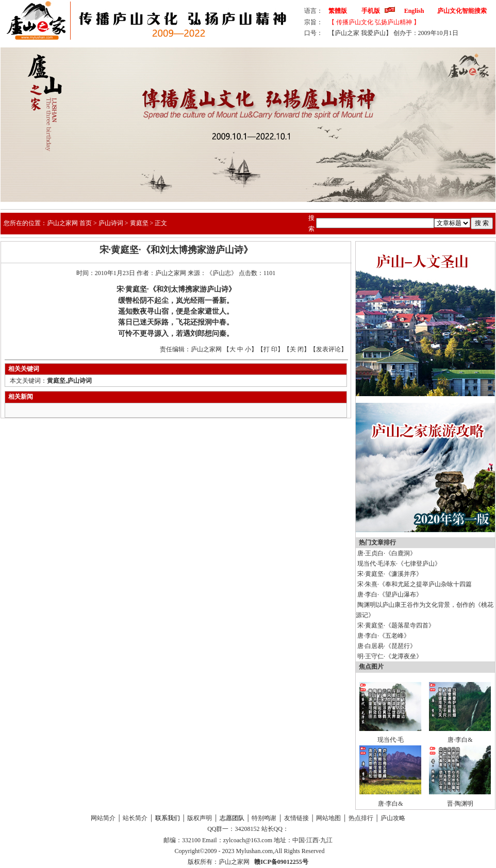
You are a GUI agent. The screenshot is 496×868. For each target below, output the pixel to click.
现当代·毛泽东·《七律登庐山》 (399, 564)
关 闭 (297, 349)
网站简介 (103, 818)
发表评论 (328, 349)
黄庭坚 (139, 223)
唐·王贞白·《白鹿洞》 (387, 553)
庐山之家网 (235, 862)
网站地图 (328, 818)
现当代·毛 (391, 740)
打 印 (270, 349)
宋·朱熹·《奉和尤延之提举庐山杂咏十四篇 (415, 584)
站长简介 (135, 818)
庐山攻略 (393, 818)
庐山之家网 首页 (69, 223)
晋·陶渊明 (460, 804)
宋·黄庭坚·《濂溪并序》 (390, 574)
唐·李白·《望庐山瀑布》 (390, 594)
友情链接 (296, 818)
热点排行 (361, 818)
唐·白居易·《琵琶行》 (387, 646)
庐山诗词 (111, 223)
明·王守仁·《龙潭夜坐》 (390, 656)
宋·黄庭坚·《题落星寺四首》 (396, 625)
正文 (161, 223)
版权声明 (200, 818)
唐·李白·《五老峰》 (384, 636)
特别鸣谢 (264, 818)
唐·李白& (460, 740)
